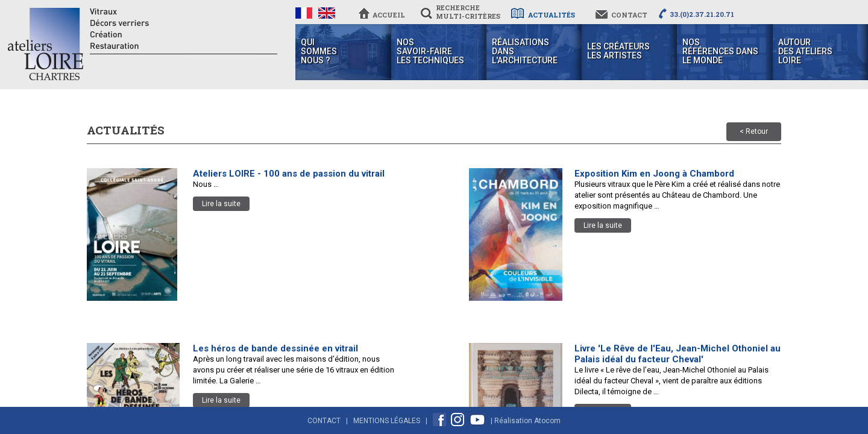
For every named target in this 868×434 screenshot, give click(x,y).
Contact (324, 421)
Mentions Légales (387, 421)
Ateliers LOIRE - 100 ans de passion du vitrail (289, 174)
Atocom (547, 421)
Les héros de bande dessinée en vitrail (275, 348)
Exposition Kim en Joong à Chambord (654, 174)
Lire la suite (221, 204)
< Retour (754, 131)
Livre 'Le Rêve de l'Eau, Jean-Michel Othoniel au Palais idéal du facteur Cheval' (678, 354)
